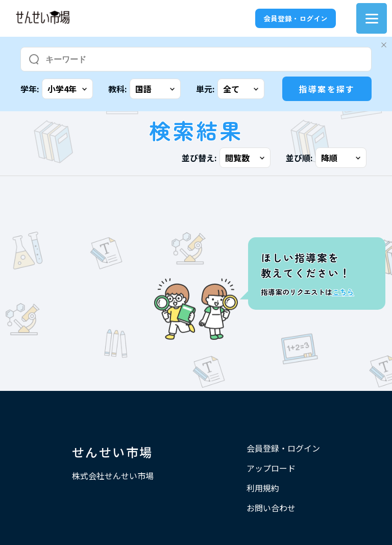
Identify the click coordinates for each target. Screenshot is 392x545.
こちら (343, 292)
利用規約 (263, 488)
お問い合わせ (271, 508)
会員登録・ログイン (296, 18)
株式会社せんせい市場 (113, 476)
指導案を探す (327, 89)
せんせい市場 (112, 452)
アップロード (271, 468)
